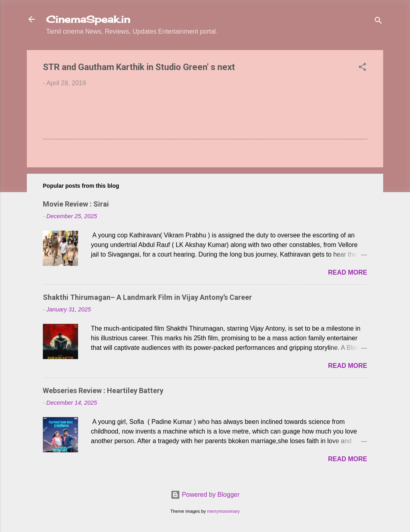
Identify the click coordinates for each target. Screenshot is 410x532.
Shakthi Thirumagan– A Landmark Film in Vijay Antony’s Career (147, 297)
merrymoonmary (223, 511)
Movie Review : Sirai (76, 204)
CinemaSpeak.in (88, 19)
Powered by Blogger (205, 495)
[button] (362, 68)
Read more (348, 272)
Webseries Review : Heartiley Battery (103, 390)
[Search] (378, 22)
